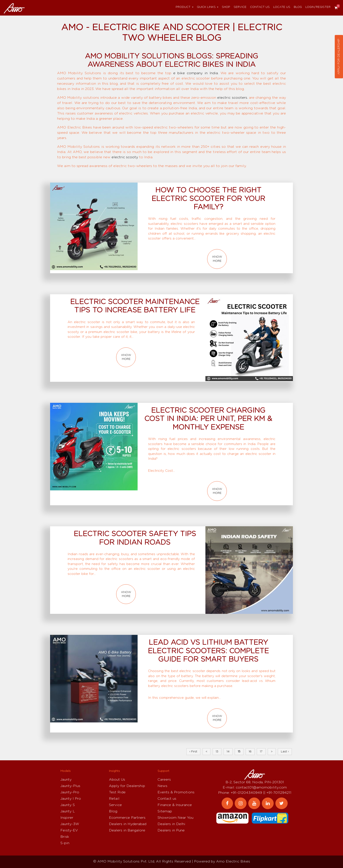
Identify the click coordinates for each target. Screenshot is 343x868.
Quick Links (206, 7)
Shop (226, 7)
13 (217, 752)
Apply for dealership (339, 57)
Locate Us (282, 7)
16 (250, 752)
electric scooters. (232, 98)
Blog (298, 7)
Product (183, 7)
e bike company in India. (196, 73)
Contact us (260, 7)
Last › (285, 752)
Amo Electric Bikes (233, 861)
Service (240, 7)
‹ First (193, 752)
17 (261, 752)
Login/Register (318, 7)
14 (228, 752)
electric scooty (125, 157)
